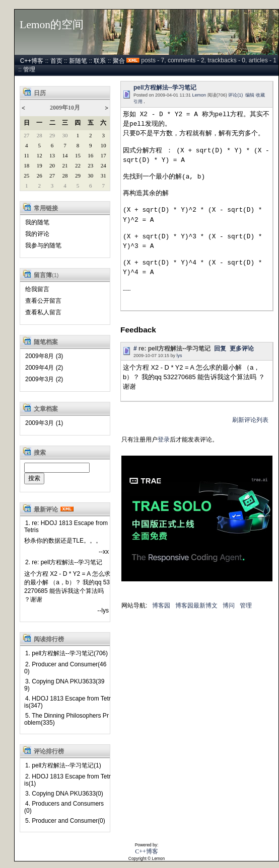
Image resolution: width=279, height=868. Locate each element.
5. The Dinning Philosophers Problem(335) (66, 719)
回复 (220, 349)
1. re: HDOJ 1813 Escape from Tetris (66, 527)
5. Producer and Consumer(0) (65, 821)
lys (180, 356)
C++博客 (32, 61)
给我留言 (37, 289)
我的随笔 (37, 222)
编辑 (250, 95)
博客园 (161, 605)
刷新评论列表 (250, 420)
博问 (229, 605)
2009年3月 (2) (44, 379)
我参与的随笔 (43, 245)
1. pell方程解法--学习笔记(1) (63, 765)
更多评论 (242, 349)
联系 (100, 61)
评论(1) (235, 95)
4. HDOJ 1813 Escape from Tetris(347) (67, 702)
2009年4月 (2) (44, 368)
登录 (164, 440)
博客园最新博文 (196, 605)
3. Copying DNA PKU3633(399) (64, 685)
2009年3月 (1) (44, 423)
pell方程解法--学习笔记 (165, 88)
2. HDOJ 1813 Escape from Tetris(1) (67, 780)
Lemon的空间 (52, 25)
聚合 (119, 61)
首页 (56, 61)
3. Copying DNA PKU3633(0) (64, 794)
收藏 (260, 95)
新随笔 (78, 61)
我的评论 (37, 234)
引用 (138, 102)
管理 (29, 69)
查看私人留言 (43, 312)
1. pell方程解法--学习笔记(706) (66, 653)
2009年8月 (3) (44, 356)
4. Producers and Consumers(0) (64, 807)
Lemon (199, 95)
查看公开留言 (43, 301)
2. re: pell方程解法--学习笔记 (64, 562)
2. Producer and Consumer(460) (65, 668)
